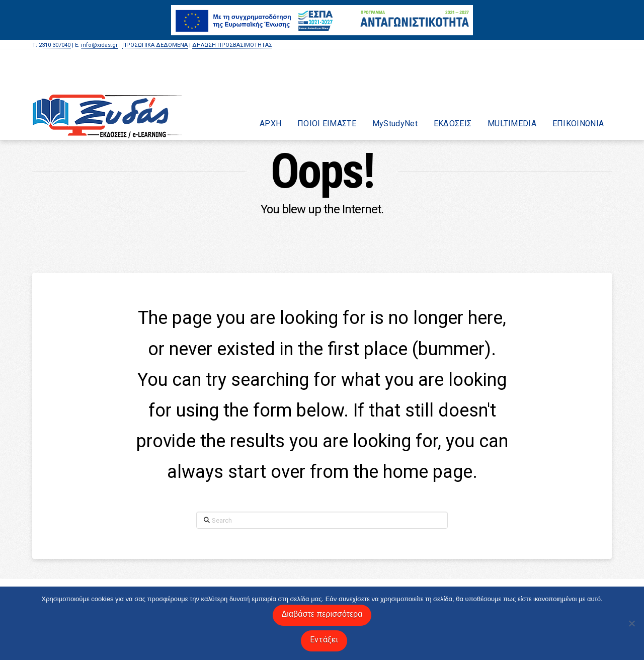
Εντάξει (325, 640)
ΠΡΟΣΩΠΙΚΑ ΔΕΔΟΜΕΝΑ (155, 45)
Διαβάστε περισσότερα (322, 614)
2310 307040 (55, 45)
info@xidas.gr (99, 45)
